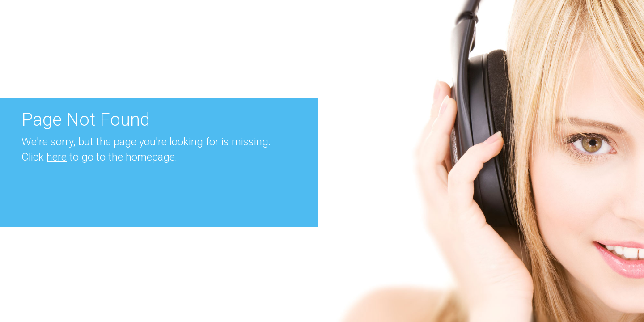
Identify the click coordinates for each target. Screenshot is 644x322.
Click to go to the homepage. (99, 157)
